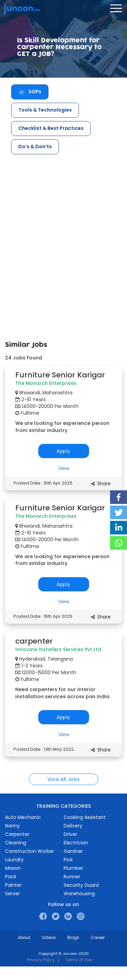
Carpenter (17, 834)
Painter (13, 885)
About (24, 937)
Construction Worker (30, 851)
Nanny (13, 826)
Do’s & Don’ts (35, 146)
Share (104, 484)
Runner (72, 877)
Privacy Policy (41, 960)
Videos (49, 937)
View (64, 468)
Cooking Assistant (85, 817)
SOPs (35, 92)
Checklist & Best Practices (51, 128)
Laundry (14, 860)
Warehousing (79, 894)
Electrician (76, 843)
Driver (70, 834)
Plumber (73, 868)
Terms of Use (78, 960)
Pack (11, 877)
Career (98, 937)
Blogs (73, 937)
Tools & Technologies (45, 110)
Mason (13, 868)
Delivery (73, 826)
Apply (63, 451)
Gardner (73, 851)
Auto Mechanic (23, 817)
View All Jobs (64, 779)
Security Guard (81, 885)
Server (13, 894)
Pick (68, 860)
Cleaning (16, 843)
